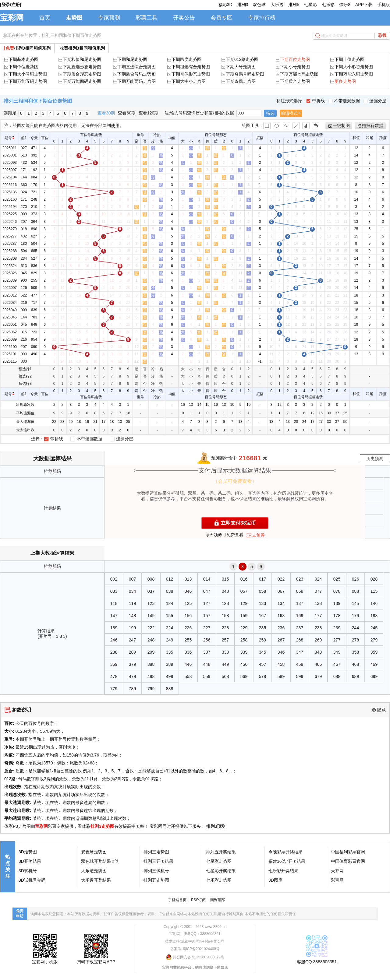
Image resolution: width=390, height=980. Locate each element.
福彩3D (225, 5)
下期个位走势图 (23, 67)
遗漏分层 (375, 101)
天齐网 (337, 871)
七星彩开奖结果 (221, 871)
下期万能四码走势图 (82, 81)
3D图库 (275, 880)
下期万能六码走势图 (354, 74)
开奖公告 (184, 18)
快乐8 (345, 5)
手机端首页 (177, 900)
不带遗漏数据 (344, 101)
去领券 (258, 535)
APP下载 (364, 5)
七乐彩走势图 (219, 880)
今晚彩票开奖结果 (285, 852)
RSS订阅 (199, 900)
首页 (45, 18)
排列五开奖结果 (221, 852)
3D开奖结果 (30, 861)
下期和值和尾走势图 (82, 59)
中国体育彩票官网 (348, 861)
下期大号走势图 (241, 67)
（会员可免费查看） (235, 481)
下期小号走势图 (295, 67)
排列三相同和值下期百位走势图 (72, 35)
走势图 (74, 18)
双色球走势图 (94, 852)
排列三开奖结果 (158, 861)
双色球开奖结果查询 (100, 861)
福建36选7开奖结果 (287, 861)
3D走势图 (28, 852)
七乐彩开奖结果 (283, 871)
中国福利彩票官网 (348, 852)
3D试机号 (28, 871)
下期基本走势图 (23, 59)
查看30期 (106, 113)
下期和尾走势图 (132, 59)
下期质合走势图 (295, 81)
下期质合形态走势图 (82, 74)
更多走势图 (345, 81)
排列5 (294, 5)
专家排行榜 (262, 18)
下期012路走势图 (242, 59)
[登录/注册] (11, 5)
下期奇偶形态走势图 (191, 74)
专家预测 (109, 18)
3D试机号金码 (32, 880)
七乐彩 (328, 5)
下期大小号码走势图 (28, 74)
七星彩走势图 (219, 861)
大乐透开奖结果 (96, 880)
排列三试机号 (156, 871)
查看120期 (149, 113)
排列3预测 (216, 826)
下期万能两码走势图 (136, 81)
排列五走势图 (156, 880)
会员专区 (222, 18)
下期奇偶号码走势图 (245, 74)
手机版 (384, 5)
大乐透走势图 (94, 871)
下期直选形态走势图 (82, 67)
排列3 (243, 5)
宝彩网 (12, 18)
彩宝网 (337, 880)
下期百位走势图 (295, 59)
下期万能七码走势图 (299, 74)
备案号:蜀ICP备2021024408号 (195, 949)
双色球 (259, 5)
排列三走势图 (156, 852)
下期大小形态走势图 (354, 67)
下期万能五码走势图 (28, 81)
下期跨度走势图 (186, 59)
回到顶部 (218, 900)
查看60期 (127, 113)
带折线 (316, 101)
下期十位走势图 (349, 59)
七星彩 (310, 5)
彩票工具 (147, 18)
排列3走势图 (102, 826)
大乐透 (277, 5)
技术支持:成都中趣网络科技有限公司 (195, 941)
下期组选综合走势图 (191, 67)
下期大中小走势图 (189, 81)
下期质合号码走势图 (136, 74)
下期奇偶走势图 (241, 81)
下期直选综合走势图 (136, 67)
